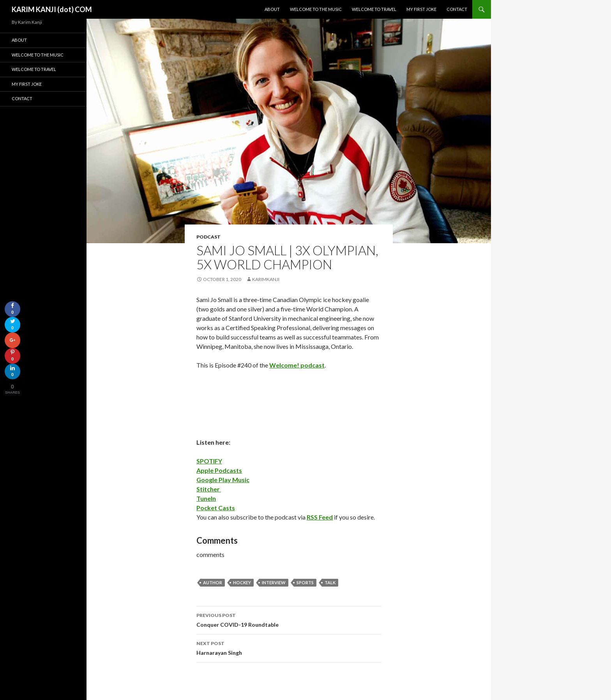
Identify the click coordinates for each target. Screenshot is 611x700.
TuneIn (206, 498)
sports (305, 582)
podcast (208, 237)
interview (274, 582)
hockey (242, 582)
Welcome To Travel (374, 9)
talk (330, 582)
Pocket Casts (216, 508)
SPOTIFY (209, 461)
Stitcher (209, 489)
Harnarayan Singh (289, 647)
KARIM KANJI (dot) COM (52, 9)
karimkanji (266, 279)
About (272, 9)
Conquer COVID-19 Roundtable (289, 619)
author (213, 582)
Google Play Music (223, 480)
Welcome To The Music (316, 9)
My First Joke (421, 9)
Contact (457, 9)
